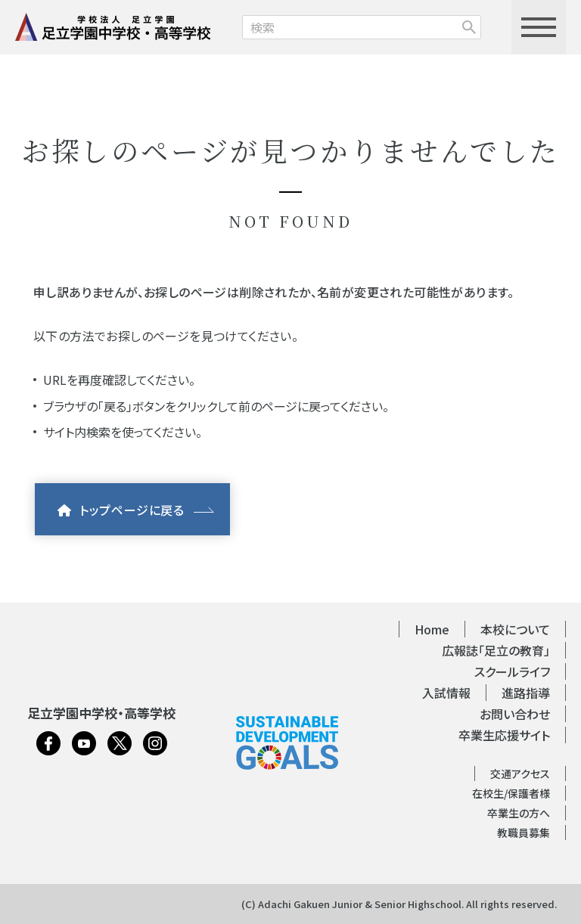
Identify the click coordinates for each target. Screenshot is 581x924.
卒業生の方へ (519, 813)
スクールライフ (512, 671)
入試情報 (446, 693)
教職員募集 (524, 833)
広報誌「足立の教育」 (496, 650)
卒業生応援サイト (504, 735)
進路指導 (526, 693)
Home (432, 629)
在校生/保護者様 (511, 793)
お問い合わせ (515, 714)
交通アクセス (520, 774)
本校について (515, 629)
